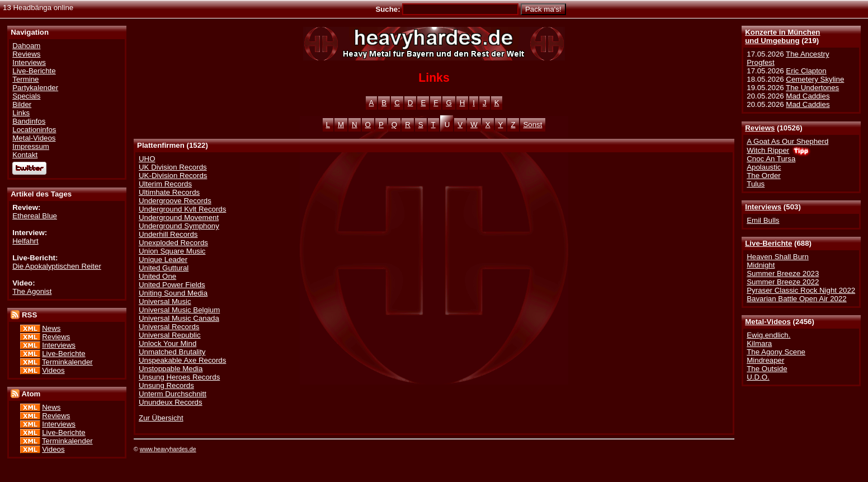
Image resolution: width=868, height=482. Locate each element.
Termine (25, 79)
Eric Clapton (806, 71)
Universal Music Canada (179, 318)
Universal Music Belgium (179, 310)
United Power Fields (172, 285)
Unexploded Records (173, 243)
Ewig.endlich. (768, 335)
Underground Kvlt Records (182, 209)
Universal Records (169, 327)
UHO (147, 159)
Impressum (31, 146)
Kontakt (25, 155)
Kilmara (759, 343)
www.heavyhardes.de (168, 449)
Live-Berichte (768, 243)
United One (157, 276)
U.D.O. (758, 377)
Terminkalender (67, 362)
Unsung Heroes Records (179, 377)
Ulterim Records (165, 184)
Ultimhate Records (169, 192)
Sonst (533, 125)
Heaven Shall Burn (778, 257)
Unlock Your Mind (168, 343)
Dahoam (26, 46)
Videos (53, 370)
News (51, 328)
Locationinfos (34, 130)
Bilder (22, 104)
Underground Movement (179, 217)
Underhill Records (168, 234)
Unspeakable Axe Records (182, 360)
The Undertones (812, 88)
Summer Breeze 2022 (783, 282)
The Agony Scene (776, 352)
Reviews (760, 128)
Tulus (756, 184)
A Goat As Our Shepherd (787, 141)
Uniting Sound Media (173, 293)
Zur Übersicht (161, 418)
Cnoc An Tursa (771, 159)
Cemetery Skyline (815, 79)
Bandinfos (29, 121)
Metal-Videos (768, 322)
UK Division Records (173, 167)
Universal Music (165, 301)
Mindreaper (765, 360)
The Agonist (32, 291)
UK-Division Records (173, 176)
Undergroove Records (175, 201)
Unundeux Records (171, 402)
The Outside (767, 369)
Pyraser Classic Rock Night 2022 (801, 290)
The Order (763, 176)
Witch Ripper (768, 150)
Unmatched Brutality (172, 352)
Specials (26, 96)
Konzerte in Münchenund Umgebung (782, 36)
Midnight (761, 265)
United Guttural (164, 268)
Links (21, 113)
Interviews (763, 207)
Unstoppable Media (171, 369)
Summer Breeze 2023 (783, 273)
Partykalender (35, 88)
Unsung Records (166, 385)
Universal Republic (170, 335)
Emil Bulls (763, 220)
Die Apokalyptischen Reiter (57, 266)
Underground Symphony (179, 226)
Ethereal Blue (35, 216)
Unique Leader (163, 259)
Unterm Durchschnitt (173, 394)
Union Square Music (172, 251)
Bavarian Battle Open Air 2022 (796, 299)
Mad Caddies (808, 96)
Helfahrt (25, 241)
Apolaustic (764, 167)
